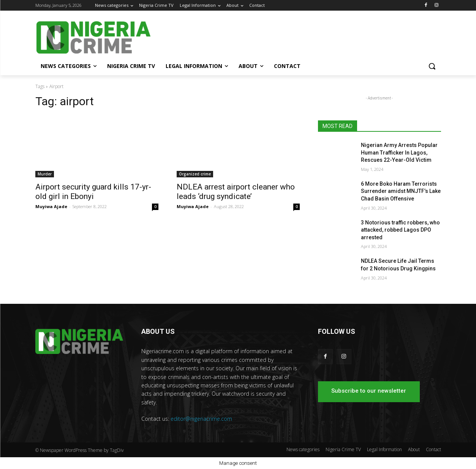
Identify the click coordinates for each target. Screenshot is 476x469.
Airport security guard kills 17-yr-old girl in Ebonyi (93, 192)
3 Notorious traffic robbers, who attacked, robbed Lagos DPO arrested (400, 230)
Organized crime (195, 174)
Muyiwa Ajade (51, 206)
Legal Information (384, 449)
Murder (45, 174)
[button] (432, 66)
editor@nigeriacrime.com (201, 419)
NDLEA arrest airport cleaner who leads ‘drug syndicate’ (236, 192)
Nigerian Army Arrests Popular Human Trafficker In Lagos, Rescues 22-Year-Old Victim (399, 152)
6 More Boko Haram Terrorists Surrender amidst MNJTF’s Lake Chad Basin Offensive (401, 191)
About (414, 449)
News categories (303, 449)
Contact (433, 449)
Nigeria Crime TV (343, 449)
